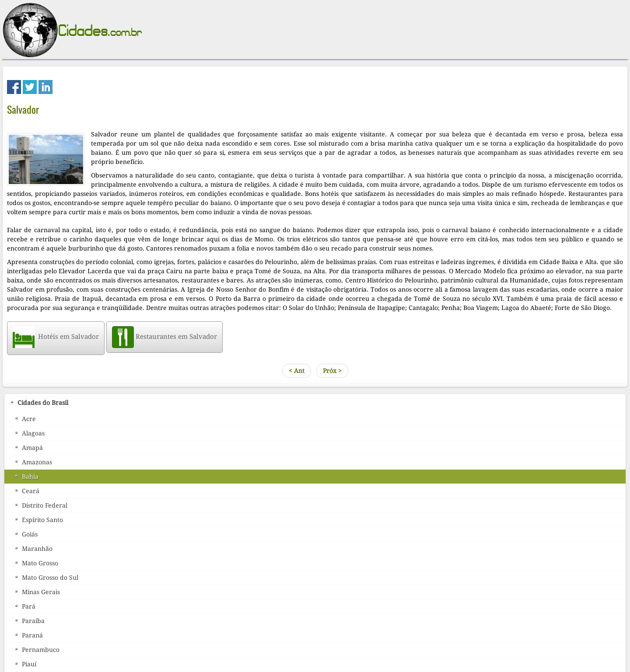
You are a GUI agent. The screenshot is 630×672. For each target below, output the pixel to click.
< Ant (297, 371)
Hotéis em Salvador (56, 337)
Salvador (23, 110)
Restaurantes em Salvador (164, 337)
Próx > (332, 371)
